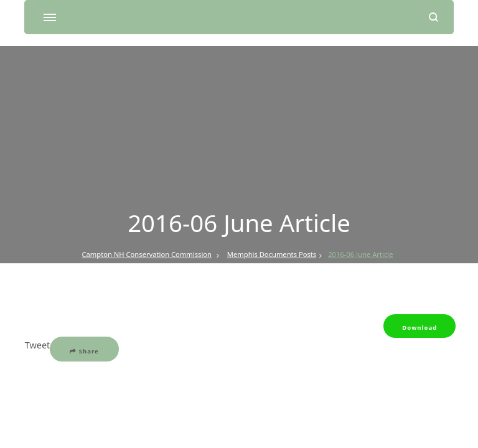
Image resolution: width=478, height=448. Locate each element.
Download (419, 328)
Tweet (37, 345)
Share (84, 351)
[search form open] (433, 17)
